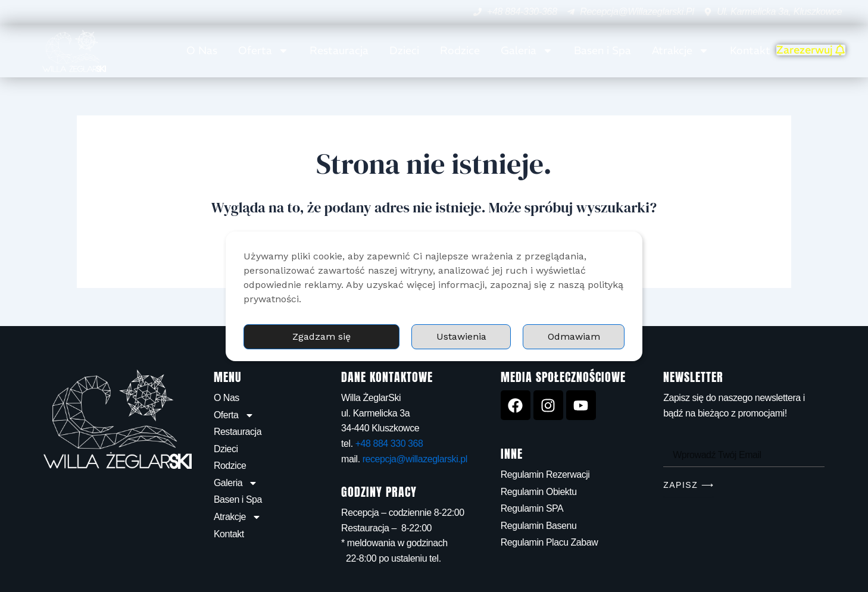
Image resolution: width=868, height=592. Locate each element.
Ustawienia (461, 336)
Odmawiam (574, 336)
